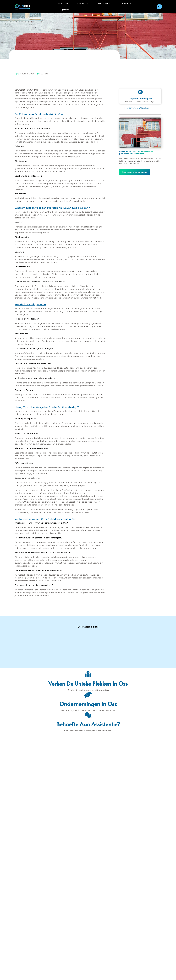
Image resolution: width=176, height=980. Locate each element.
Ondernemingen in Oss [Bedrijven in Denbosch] (88, 704)
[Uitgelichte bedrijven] (140, 92)
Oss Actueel (62, 3)
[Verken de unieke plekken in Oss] (88, 674)
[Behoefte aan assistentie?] (88, 715)
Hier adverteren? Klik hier (137, 108)
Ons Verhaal (126, 3)
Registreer (64, 10)
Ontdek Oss (83, 3)
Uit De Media (104, 3)
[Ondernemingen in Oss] (88, 695)
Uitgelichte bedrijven (140, 99)
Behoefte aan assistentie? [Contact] (88, 724)
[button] (159, 7)
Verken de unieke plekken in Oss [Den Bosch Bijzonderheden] (88, 683)
